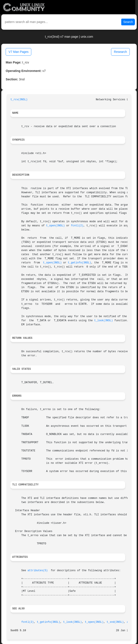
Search (128, 22)
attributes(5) (38, 571)
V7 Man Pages (18, 52)
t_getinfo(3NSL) (79, 263)
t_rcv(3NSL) (19, 100)
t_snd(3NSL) (115, 622)
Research (120, 52)
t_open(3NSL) (55, 226)
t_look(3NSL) (104, 321)
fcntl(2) (77, 226)
